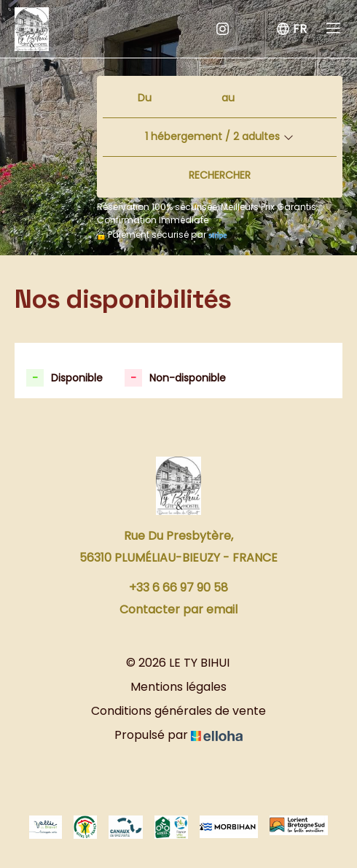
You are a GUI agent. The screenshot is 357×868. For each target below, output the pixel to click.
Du (145, 98)
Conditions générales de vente (178, 711)
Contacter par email (178, 609)
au (228, 98)
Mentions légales (178, 687)
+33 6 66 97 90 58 (178, 588)
